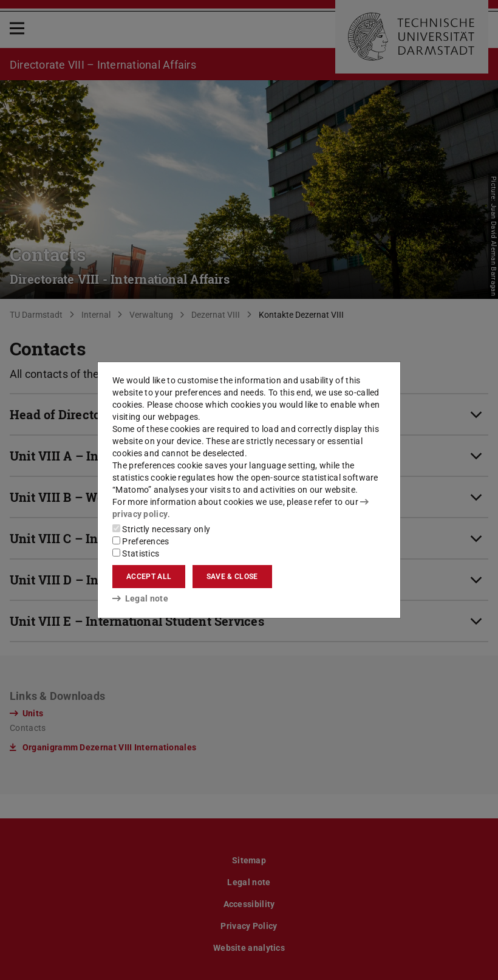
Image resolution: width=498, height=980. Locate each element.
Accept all (149, 577)
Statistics (136, 553)
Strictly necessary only (161, 529)
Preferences (141, 541)
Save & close (232, 577)
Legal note (140, 598)
